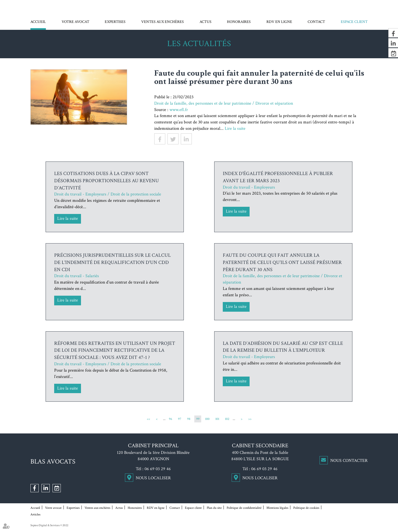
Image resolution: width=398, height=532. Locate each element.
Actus (205, 22)
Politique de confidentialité (244, 508)
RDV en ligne (279, 22)
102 (227, 419)
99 (198, 419)
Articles (35, 514)
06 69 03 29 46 (158, 469)
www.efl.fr (179, 110)
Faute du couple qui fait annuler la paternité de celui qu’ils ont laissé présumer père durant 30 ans (282, 262)
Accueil (38, 22)
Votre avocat (75, 22)
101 (217, 419)
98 (189, 419)
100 (207, 419)
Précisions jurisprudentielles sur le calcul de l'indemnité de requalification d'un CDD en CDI (112, 262)
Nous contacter (349, 461)
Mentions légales (277, 508)
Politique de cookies (306, 508)
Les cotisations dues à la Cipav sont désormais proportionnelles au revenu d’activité (107, 181)
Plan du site (214, 508)
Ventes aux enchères (163, 22)
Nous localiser (153, 478)
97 (180, 419)
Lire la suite (235, 129)
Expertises (115, 22)
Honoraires (239, 22)
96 (171, 419)
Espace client (354, 22)
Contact (316, 22)
